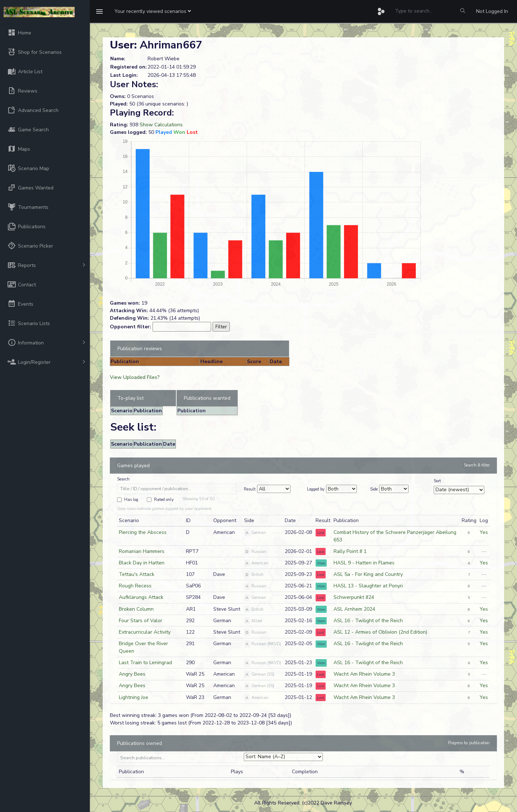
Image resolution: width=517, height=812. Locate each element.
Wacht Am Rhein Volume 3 (364, 674)
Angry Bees (132, 674)
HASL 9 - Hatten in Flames (364, 563)
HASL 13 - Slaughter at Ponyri (368, 586)
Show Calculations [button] (161, 125)
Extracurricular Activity (145, 632)
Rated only (164, 500)
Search (123, 479)
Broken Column (136, 609)
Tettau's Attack (137, 574)
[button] (153, 11)
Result (250, 489)
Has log (131, 500)
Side (374, 489)
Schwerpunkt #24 (354, 597)
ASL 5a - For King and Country (368, 574)
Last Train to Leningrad (145, 663)
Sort (437, 481)
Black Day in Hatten (142, 563)
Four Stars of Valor (141, 621)
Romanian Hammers (142, 551)
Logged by (316, 489)
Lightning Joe (134, 697)
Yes (484, 532)
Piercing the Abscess (143, 532)
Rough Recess (135, 586)
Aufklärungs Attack (141, 597)
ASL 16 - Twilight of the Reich (368, 621)
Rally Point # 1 (350, 551)
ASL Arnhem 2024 (354, 609)
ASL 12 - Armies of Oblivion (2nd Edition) (380, 632)
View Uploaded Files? (135, 377)
